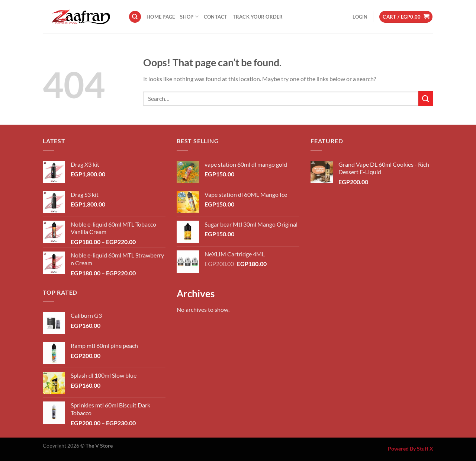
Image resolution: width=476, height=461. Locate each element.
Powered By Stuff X (411, 449)
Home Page (161, 17)
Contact (216, 17)
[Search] (135, 17)
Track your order (258, 17)
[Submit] (426, 98)
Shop (189, 17)
